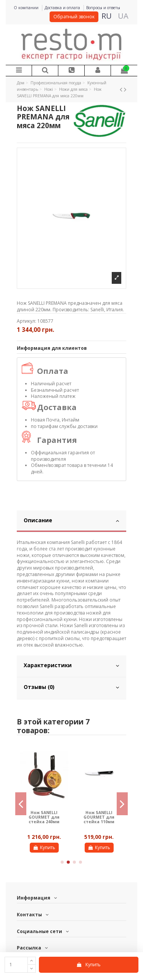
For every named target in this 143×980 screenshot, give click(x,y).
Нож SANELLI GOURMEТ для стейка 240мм (44, 817)
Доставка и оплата (63, 8)
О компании (27, 8)
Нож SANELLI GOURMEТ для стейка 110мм (99, 817)
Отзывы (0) (71, 687)
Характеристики (71, 665)
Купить (88, 965)
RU (107, 16)
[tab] (71, 521)
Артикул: (27, 321)
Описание (71, 520)
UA (123, 16)
